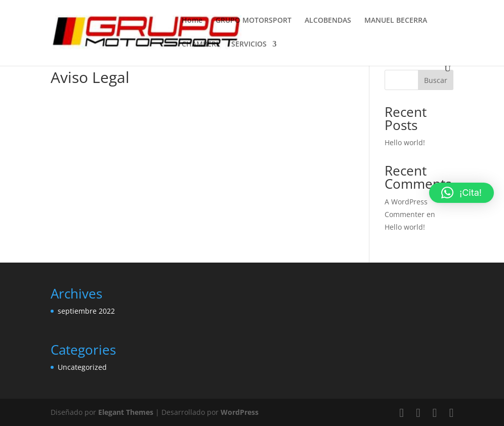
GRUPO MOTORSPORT (254, 21)
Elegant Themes (126, 412)
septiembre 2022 (86, 311)
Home (192, 21)
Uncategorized (82, 367)
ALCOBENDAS (328, 21)
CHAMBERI (200, 45)
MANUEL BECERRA (396, 21)
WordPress (240, 412)
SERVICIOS (249, 45)
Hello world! (405, 142)
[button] (461, 193)
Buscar (436, 80)
